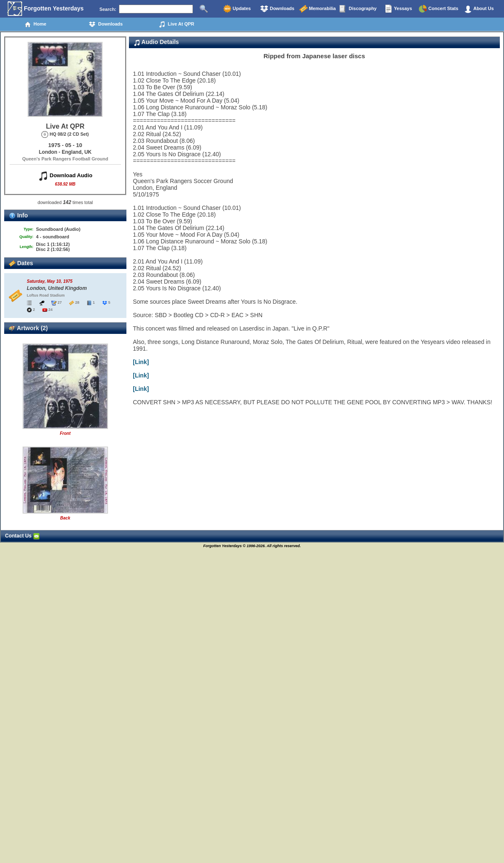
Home (35, 24)
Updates (237, 9)
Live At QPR (176, 24)
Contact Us (22, 536)
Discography (358, 9)
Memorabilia (318, 9)
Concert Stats (438, 9)
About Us (479, 9)
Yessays (398, 9)
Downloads (277, 9)
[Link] (141, 362)
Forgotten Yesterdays (45, 9)
